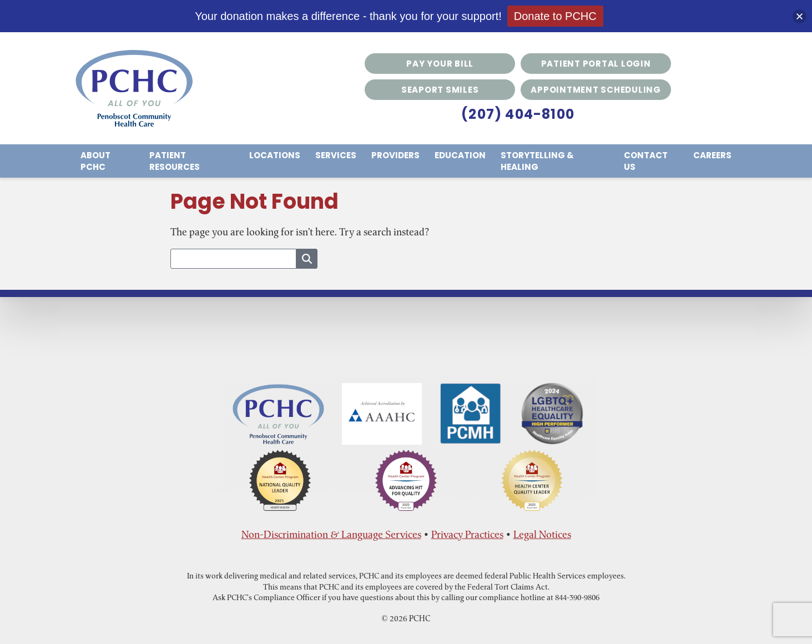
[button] (800, 16)
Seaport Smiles (440, 90)
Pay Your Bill (440, 64)
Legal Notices (542, 534)
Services (336, 155)
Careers (712, 155)
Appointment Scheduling (596, 90)
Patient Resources (175, 161)
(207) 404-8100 (518, 114)
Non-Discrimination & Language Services (331, 534)
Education (460, 155)
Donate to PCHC (555, 16)
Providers (395, 155)
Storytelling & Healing (537, 161)
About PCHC (95, 161)
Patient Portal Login (596, 64)
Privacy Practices (467, 534)
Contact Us (646, 161)
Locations (275, 155)
